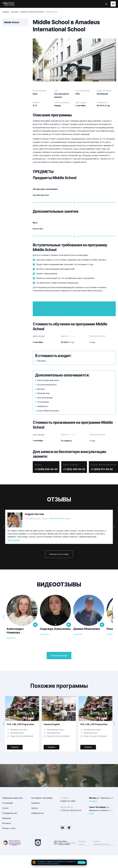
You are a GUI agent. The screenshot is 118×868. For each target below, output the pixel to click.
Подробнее (11, 651)
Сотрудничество (10, 826)
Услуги (5, 821)
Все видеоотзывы (59, 668)
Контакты (7, 836)
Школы (34, 821)
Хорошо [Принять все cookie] (82, 862)
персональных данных (51, 863)
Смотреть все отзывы (59, 567)
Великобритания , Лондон (37, 531)
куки (39, 863)
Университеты (38, 826)
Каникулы (36, 816)
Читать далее (14, 553)
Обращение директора (12, 811)
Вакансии (6, 831)
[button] (114, 540)
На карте (93, 814)
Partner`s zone (9, 841)
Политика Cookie (82, 856)
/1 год (68, 355)
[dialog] (59, 863)
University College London (60, 531)
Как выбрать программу (42, 811)
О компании (8, 816)
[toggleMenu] (113, 4)
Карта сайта (71, 856)
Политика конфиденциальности (101, 856)
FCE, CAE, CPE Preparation (21, 737)
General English (52, 737)
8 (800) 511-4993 (68, 814)
